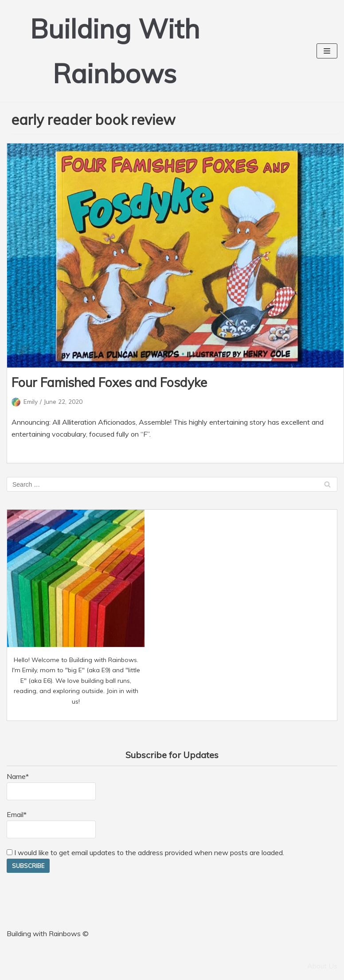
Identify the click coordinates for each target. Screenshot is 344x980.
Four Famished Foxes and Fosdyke (109, 382)
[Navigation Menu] (327, 51)
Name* (51, 786)
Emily (31, 401)
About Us (322, 966)
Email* (51, 824)
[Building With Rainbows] (115, 51)
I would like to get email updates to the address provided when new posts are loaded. (145, 852)
